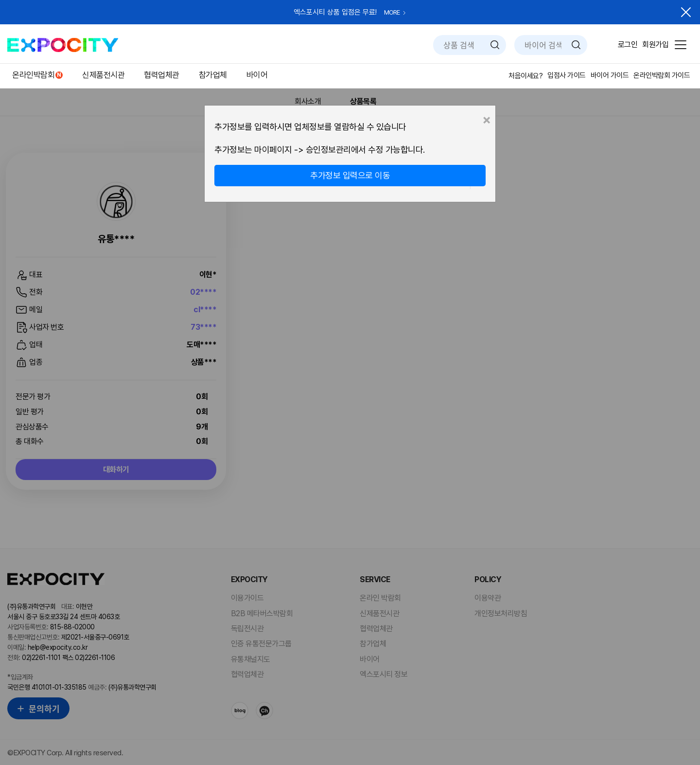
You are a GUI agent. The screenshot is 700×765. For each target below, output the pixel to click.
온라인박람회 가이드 (662, 75)
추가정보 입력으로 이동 (350, 175)
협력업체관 (162, 75)
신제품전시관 (103, 75)
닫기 (686, 12)
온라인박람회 (33, 75)
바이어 (257, 75)
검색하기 (495, 45)
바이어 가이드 (610, 75)
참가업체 (213, 75)
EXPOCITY (63, 45)
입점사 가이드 (567, 75)
